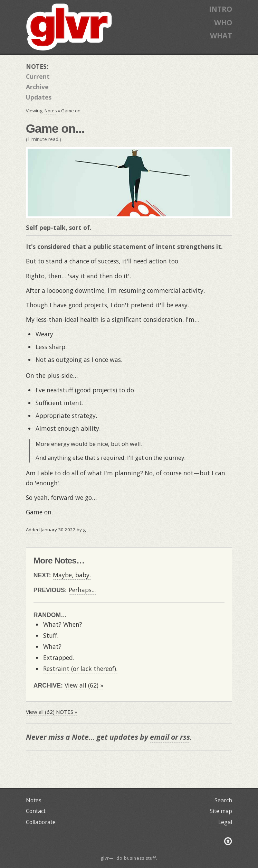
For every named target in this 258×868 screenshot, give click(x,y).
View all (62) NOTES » (52, 712)
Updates (39, 97)
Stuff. (51, 635)
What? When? (63, 624)
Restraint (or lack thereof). (80, 669)
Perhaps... (82, 590)
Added (33, 530)
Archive (37, 87)
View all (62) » (84, 685)
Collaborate (41, 822)
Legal (225, 822)
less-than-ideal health (68, 319)
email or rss (170, 737)
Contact (36, 811)
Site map (221, 811)
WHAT (221, 35)
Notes (51, 111)
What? (52, 646)
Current (38, 76)
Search (223, 800)
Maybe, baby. (72, 575)
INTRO (221, 9)
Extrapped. (59, 657)
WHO (223, 22)
